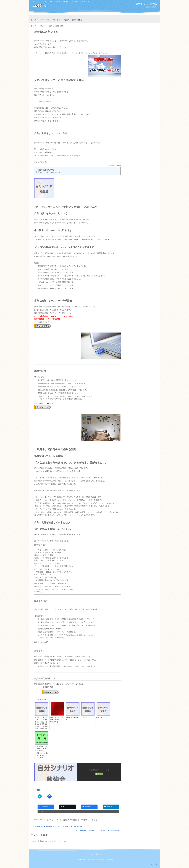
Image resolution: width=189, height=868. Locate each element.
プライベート (44, 20)
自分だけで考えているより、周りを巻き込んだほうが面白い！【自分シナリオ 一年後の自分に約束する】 (41, 723)
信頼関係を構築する (72, 718)
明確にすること (102, 717)
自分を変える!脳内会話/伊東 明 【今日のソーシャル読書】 (58, 827)
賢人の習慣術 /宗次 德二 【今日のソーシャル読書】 (99, 831)
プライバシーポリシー (94, 854)
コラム (59, 820)
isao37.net (58, 7)
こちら (44, 322)
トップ (33, 20)
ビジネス (57, 20)
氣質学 (66, 20)
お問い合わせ (77, 20)
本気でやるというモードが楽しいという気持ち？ (57, 720)
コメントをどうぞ (92, 820)
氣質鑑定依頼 (48, 687)
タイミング (85, 717)
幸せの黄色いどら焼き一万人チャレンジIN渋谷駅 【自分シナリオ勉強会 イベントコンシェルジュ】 (41, 752)
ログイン (53, 841)
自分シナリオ (68, 820)
